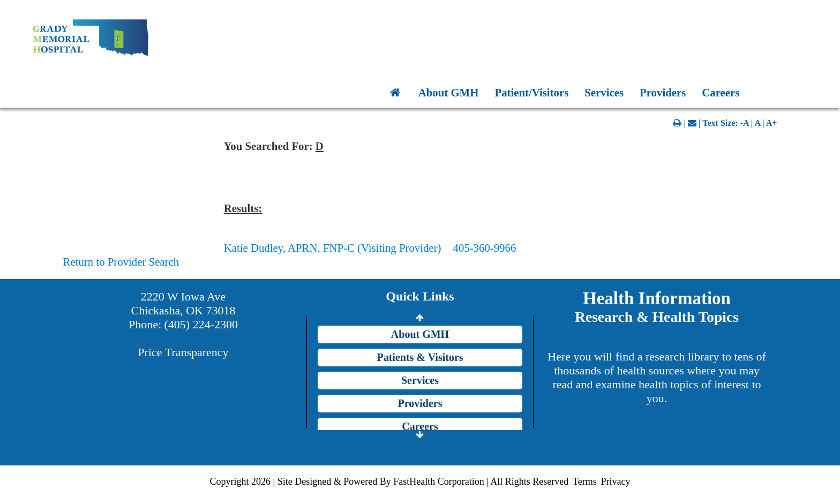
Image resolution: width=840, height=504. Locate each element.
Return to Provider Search (121, 262)
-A (745, 123)
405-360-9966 (484, 248)
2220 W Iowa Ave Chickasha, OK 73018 (183, 303)
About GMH (449, 92)
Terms (585, 482)
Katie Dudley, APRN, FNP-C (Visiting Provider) (333, 248)
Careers (721, 92)
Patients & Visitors (420, 357)
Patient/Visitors (531, 92)
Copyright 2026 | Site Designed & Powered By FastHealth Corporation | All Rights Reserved (389, 482)
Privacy (615, 482)
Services (604, 92)
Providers (663, 92)
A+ (772, 123)
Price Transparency (183, 352)
